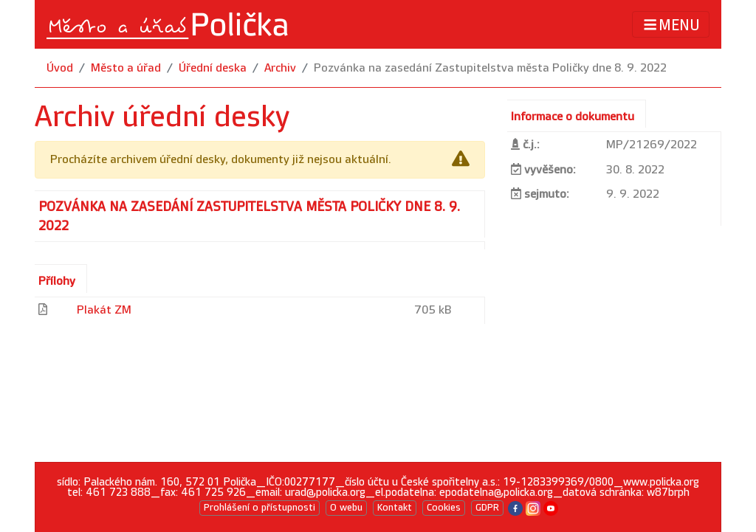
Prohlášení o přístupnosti (260, 508)
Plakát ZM (104, 310)
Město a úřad (126, 68)
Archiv (280, 68)
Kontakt (395, 508)
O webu (346, 508)
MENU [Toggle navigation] (671, 25)
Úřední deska (213, 68)
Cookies (444, 508)
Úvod (60, 68)
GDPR (487, 508)
